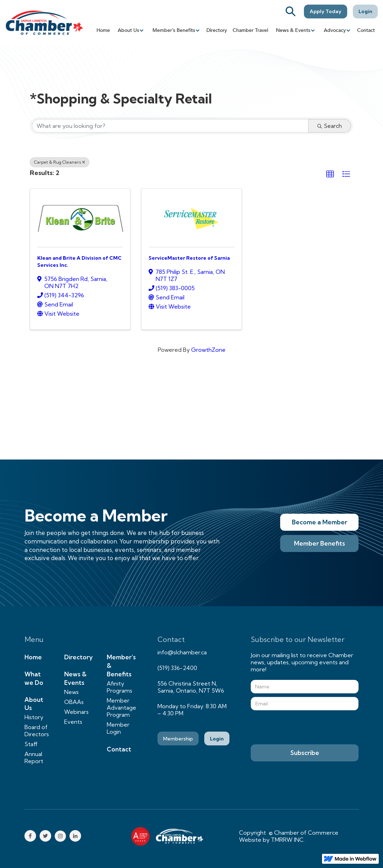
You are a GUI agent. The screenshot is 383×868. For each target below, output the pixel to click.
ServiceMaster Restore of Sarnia (189, 258)
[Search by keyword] (170, 126)
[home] (44, 22)
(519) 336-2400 (177, 668)
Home (103, 30)
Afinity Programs (120, 687)
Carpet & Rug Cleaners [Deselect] (60, 162)
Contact (366, 30)
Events (73, 722)
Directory (217, 30)
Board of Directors (37, 731)
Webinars (76, 712)
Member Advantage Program (121, 708)
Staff (31, 744)
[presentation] (305, 728)
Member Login (118, 728)
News (71, 692)
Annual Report (34, 757)
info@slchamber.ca (182, 652)
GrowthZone (208, 350)
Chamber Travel (250, 30)
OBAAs (74, 702)
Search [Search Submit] (330, 126)
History (34, 717)
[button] (130, 30)
